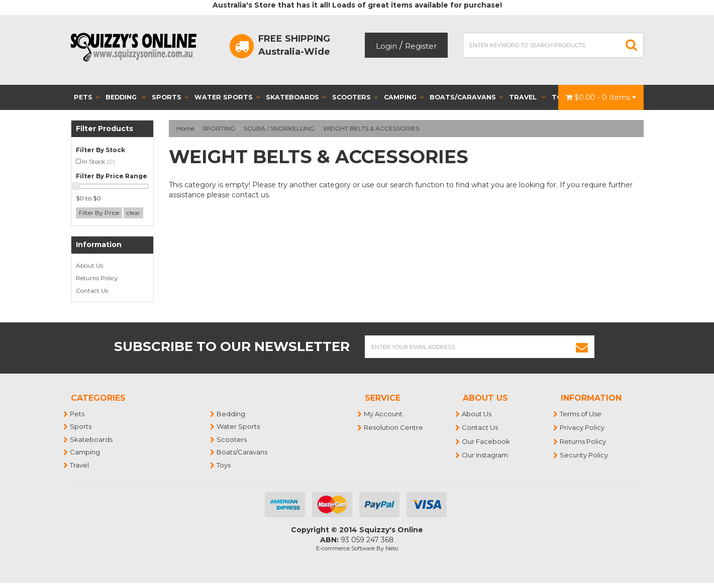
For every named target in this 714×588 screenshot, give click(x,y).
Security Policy (584, 455)
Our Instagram (485, 455)
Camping (404, 97)
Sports (170, 97)
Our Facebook (486, 441)
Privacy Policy (583, 427)
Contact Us (92, 290)
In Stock (98, 161)
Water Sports (227, 97)
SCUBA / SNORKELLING (279, 128)
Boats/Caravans (466, 97)
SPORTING (219, 128)
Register (421, 46)
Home (185, 128)
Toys (224, 465)
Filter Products (105, 129)
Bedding (126, 97)
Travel (527, 97)
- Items (601, 97)
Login (386, 46)
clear (133, 213)
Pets (87, 97)
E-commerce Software (345, 548)
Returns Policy (97, 278)
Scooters (355, 97)
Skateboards (296, 97)
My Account (384, 414)
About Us (89, 265)
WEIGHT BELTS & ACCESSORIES (371, 128)
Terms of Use (581, 414)
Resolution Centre (394, 427)
